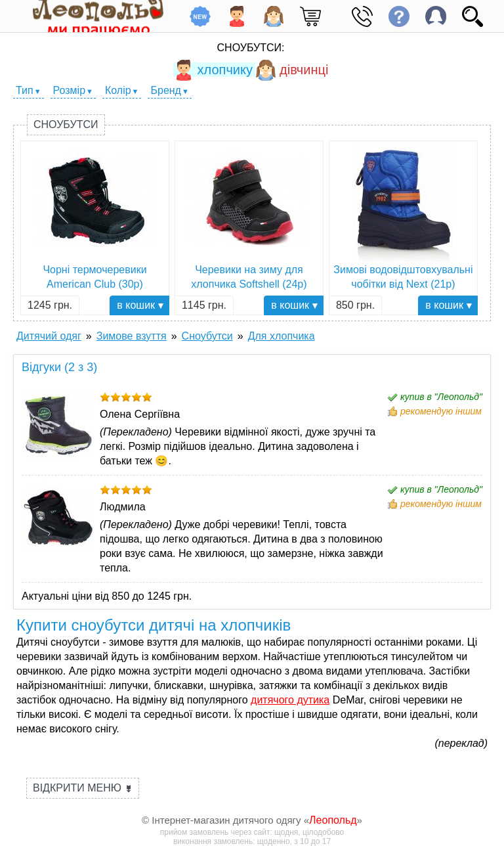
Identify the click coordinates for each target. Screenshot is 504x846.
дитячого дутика (290, 700)
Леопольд (333, 820)
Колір (118, 90)
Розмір (69, 90)
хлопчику (213, 70)
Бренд (165, 90)
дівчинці (292, 70)
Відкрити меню (83, 788)
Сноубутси (66, 124)
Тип (25, 90)
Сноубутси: (251, 48)
